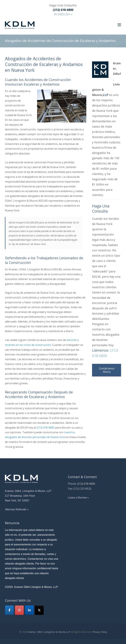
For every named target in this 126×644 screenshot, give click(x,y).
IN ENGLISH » (63, 14)
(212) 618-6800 (45, 428)
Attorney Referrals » (17, 509)
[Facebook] (9, 610)
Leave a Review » (78, 497)
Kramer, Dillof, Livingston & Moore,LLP (49, 632)
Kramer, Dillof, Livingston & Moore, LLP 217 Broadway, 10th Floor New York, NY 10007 (28, 496)
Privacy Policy (100, 632)
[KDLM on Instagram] (19, 610)
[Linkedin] (29, 610)
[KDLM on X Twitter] (39, 610)
